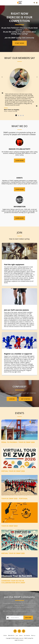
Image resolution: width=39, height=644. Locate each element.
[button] (2, 3)
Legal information (19, 640)
